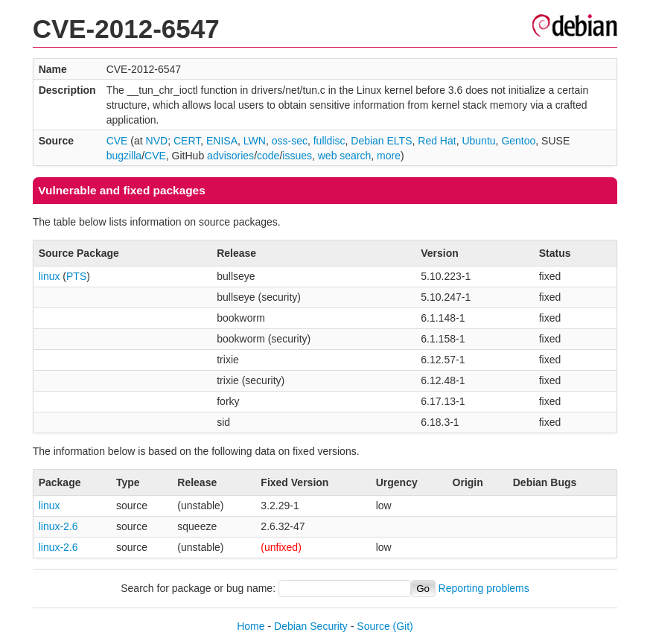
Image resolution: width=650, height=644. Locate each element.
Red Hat (437, 141)
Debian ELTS (381, 141)
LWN (255, 141)
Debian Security (311, 626)
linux (50, 276)
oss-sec (290, 141)
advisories (230, 156)
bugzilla (124, 156)
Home (251, 626)
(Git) (403, 626)
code (268, 156)
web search (345, 156)
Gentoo (518, 141)
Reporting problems (484, 588)
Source (373, 626)
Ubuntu (478, 141)
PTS (76, 276)
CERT (187, 141)
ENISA (222, 141)
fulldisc (329, 141)
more (389, 156)
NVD (157, 141)
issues (297, 156)
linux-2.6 (58, 526)
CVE (117, 141)
